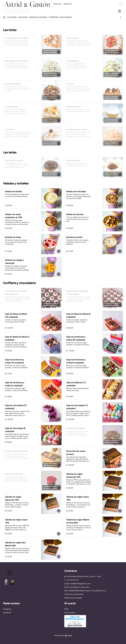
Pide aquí (57, 4)
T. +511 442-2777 (71, 580)
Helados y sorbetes (38, 17)
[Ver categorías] (121, 17)
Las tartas (23, 17)
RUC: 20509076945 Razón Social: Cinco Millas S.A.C (85, 591)
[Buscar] (4, 17)
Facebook (7, 613)
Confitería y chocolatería (60, 17)
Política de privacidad (73, 598)
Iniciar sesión (70, 613)
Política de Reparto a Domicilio (77, 587)
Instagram (7, 609)
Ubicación (68, 4)
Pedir (66, 609)
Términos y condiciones (74, 594)
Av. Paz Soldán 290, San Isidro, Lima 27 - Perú (83, 577)
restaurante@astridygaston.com (77, 584)
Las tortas (12, 17)
